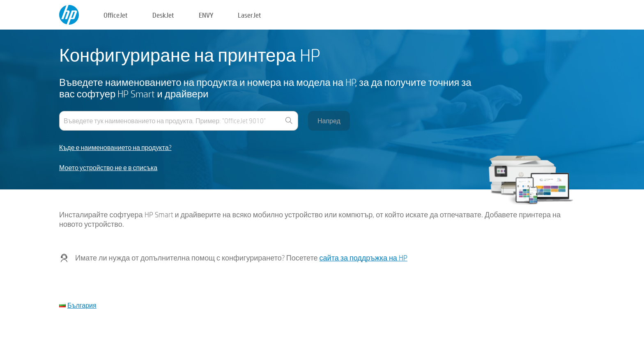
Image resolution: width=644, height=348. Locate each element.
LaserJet (250, 15)
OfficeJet (116, 15)
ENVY (206, 15)
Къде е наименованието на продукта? (115, 148)
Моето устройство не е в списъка (108, 168)
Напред (329, 121)
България (82, 305)
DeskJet (163, 15)
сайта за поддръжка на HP (363, 258)
